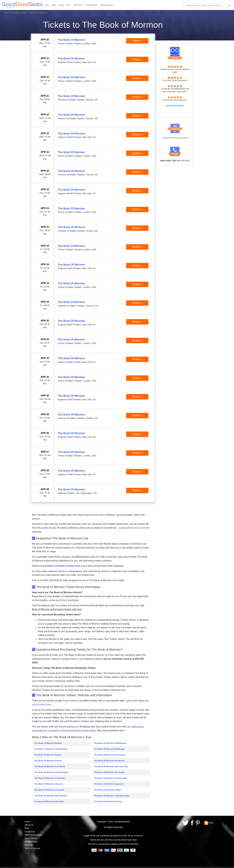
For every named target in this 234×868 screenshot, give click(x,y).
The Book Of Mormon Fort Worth (50, 766)
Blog (27, 828)
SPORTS (78, 5)
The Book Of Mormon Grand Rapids (51, 772)
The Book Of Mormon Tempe (107, 790)
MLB (61, 5)
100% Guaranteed (33, 835)
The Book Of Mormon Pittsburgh (109, 749)
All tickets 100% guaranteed (175, 138)
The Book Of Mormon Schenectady (110, 778)
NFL (47, 5)
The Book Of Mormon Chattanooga (51, 749)
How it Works (31, 838)
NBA (54, 5)
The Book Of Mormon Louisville (49, 790)
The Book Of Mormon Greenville (50, 778)
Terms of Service (32, 848)
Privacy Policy (31, 842)
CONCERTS (92, 5)
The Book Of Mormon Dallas (48, 755)
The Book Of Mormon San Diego (109, 772)
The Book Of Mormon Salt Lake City (111, 766)
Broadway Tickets (20, 13)
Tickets (137, 41)
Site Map (29, 845)
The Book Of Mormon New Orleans (51, 796)
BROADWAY (107, 5)
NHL (69, 5)
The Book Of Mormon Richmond (109, 761)
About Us (29, 825)
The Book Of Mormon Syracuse (109, 784)
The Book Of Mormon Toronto (108, 802)
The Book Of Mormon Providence (110, 755)
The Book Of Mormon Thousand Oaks (112, 796)
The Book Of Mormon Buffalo (48, 743)
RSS (211, 823)
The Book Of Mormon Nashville (49, 802)
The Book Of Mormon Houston (49, 784)
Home (7, 13)
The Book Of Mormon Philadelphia (110, 743)
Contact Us (30, 832)
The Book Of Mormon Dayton (48, 761)
